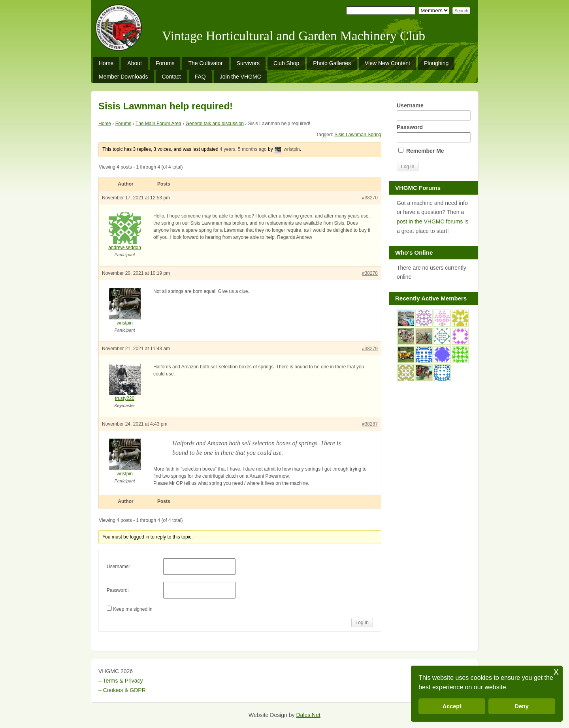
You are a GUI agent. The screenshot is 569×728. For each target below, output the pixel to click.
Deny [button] (522, 706)
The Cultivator (205, 63)
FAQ (200, 77)
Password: (118, 590)
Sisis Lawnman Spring (358, 135)
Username (433, 112)
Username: (118, 567)
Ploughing (436, 63)
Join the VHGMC (240, 77)
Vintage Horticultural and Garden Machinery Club (294, 36)
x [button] (556, 671)
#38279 (370, 349)
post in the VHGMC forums (430, 221)
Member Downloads (123, 77)
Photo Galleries (332, 63)
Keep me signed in (133, 609)
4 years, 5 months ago (243, 149)
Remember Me (421, 151)
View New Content (387, 63)
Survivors (248, 63)
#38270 (370, 198)
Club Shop (286, 63)
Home (106, 63)
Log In (362, 623)
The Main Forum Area (158, 124)
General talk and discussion (215, 124)
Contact (171, 77)
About (135, 63)
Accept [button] (452, 706)
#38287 (370, 424)
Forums (165, 63)
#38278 (370, 273)
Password (433, 133)
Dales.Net (308, 715)
